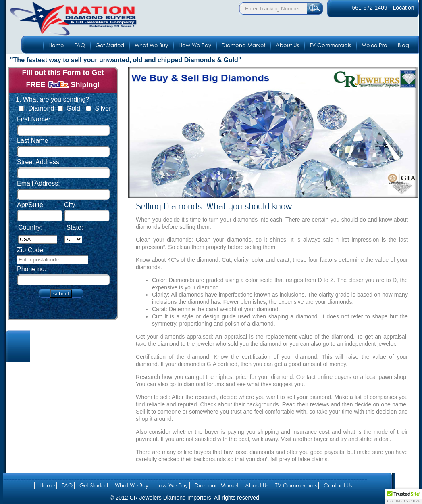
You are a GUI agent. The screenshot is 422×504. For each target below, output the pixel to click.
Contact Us (338, 485)
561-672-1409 (369, 8)
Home (56, 45)
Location (404, 8)
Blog (403, 45)
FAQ (80, 45)
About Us (287, 45)
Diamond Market (243, 45)
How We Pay (195, 45)
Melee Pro (374, 45)
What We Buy (151, 45)
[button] (403, 496)
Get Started (110, 45)
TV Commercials (330, 45)
